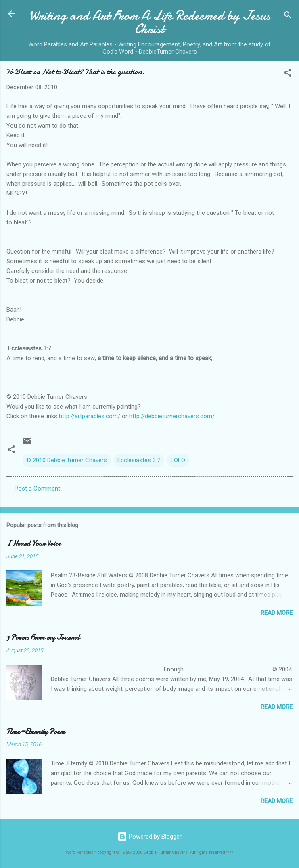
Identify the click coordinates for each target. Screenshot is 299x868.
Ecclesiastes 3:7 (139, 460)
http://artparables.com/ (90, 416)
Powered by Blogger (149, 837)
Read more (277, 613)
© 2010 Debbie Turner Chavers (67, 460)
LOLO (178, 460)
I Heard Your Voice (33, 544)
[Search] (288, 16)
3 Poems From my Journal (43, 638)
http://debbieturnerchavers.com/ (172, 416)
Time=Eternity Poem (36, 732)
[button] (288, 74)
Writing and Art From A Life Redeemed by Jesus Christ (150, 22)
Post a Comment (37, 489)
